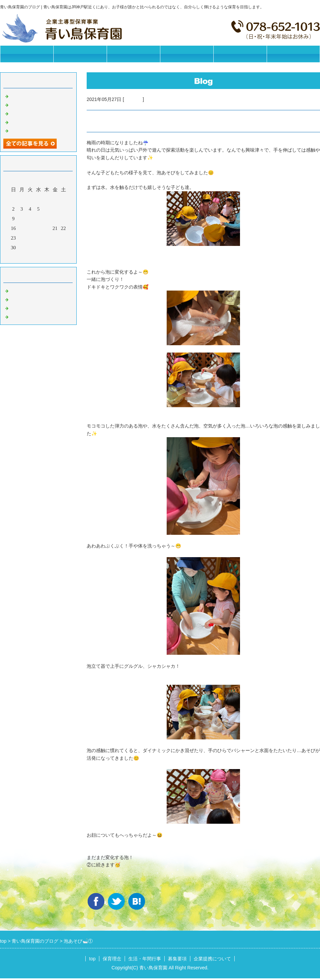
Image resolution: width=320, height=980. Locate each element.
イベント (20, 316)
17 (22, 228)
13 (47, 219)
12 (38, 219)
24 (22, 238)
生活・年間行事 (133, 54)
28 (55, 238)
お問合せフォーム (293, 54)
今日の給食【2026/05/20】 (39, 96)
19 (38, 228)
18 (30, 228)
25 (30, 238)
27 (47, 238)
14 (55, 219)
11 (30, 219)
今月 (38, 257)
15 (63, 219)
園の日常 (133, 99)
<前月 (26, 257)
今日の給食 (22, 308)
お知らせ (20, 290)
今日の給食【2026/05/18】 (39, 113)
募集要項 (187, 54)
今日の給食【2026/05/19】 (39, 104)
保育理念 (80, 54)
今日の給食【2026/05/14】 (39, 130)
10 (22, 219)
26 (38, 238)
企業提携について (240, 54)
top (92, 959)
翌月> (51, 257)
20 (47, 228)
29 (63, 238)
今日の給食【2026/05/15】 (39, 122)
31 (22, 248)
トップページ (27, 54)
